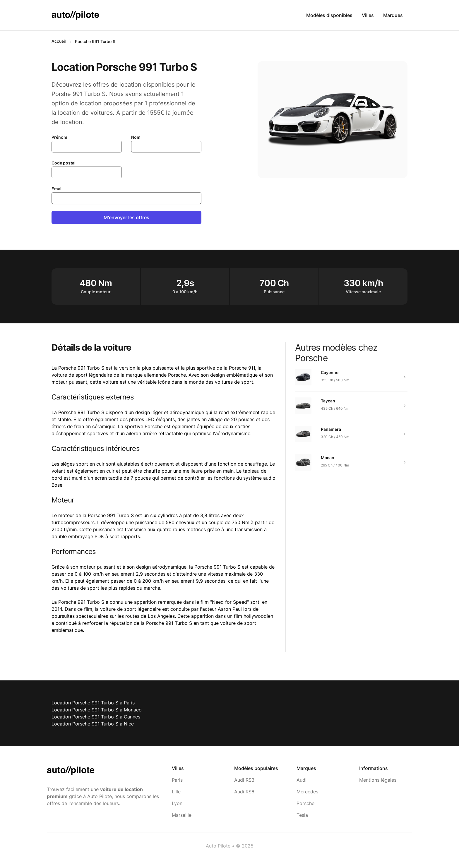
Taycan (328, 401)
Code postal (64, 163)
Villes (368, 15)
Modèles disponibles (329, 15)
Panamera (331, 429)
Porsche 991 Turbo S (95, 41)
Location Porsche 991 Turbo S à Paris (93, 703)
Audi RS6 (244, 792)
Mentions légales (378, 780)
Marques (393, 15)
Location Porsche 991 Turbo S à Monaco (97, 710)
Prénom (59, 137)
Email (57, 189)
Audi (302, 780)
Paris (177, 780)
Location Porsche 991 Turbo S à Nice (93, 724)
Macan (328, 458)
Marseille (182, 815)
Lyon (177, 803)
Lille (176, 792)
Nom (136, 137)
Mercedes (307, 792)
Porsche (305, 803)
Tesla (302, 815)
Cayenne (330, 372)
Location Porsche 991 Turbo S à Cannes (96, 717)
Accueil (59, 41)
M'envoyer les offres (126, 217)
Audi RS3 (244, 780)
